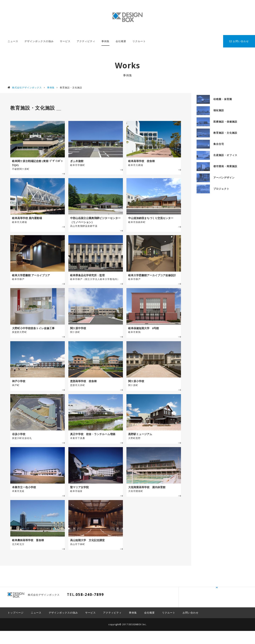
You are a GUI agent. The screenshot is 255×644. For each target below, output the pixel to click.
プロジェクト (213, 189)
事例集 (105, 41)
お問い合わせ (239, 41)
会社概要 (121, 41)
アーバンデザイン (216, 178)
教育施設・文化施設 (217, 133)
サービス (65, 41)
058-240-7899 (90, 613)
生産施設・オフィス (217, 155)
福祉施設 (210, 110)
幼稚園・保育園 (214, 99)
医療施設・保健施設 (217, 122)
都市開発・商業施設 (217, 166)
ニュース (13, 41)
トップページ (16, 626)
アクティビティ (86, 41)
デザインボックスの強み (39, 41)
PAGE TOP (236, 615)
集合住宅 (210, 144)
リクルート (139, 41)
